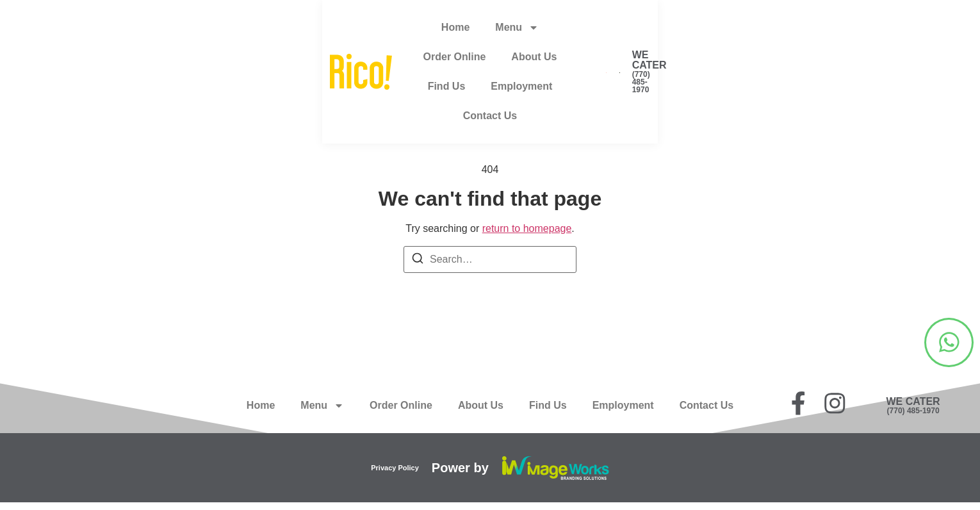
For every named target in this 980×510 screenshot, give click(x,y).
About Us (481, 30)
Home (261, 30)
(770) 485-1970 (944, 41)
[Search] (418, 260)
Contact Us (706, 30)
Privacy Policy (395, 475)
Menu (322, 31)
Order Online (401, 30)
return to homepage (527, 228)
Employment (623, 30)
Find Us (548, 30)
